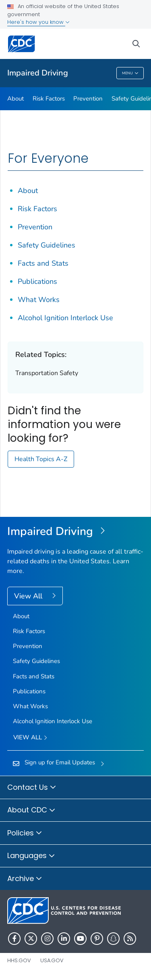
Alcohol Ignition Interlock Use (65, 318)
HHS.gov (19, 960)
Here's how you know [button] (38, 22)
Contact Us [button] (32, 788)
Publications (37, 281)
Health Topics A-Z (41, 459)
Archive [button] (25, 879)
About (16, 99)
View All (29, 596)
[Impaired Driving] (75, 532)
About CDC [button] (31, 810)
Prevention (88, 99)
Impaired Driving (38, 73)
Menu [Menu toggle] (130, 74)
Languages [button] (31, 856)
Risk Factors (49, 99)
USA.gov (52, 960)
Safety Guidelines (47, 245)
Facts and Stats (43, 263)
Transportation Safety (47, 373)
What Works (39, 300)
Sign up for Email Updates (60, 762)
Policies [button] (25, 833)
